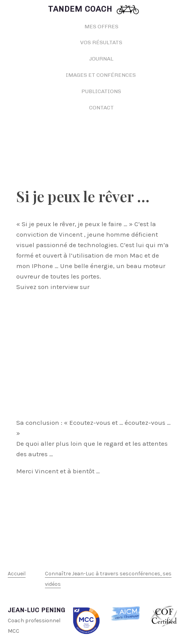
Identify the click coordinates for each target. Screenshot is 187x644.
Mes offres (101, 27)
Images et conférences (101, 75)
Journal (101, 59)
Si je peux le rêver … (83, 196)
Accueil (17, 574)
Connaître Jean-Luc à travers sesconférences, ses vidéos (108, 579)
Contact (101, 108)
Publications (101, 91)
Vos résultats (101, 42)
